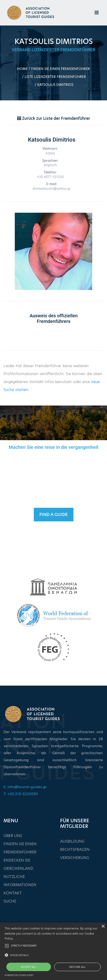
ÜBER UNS (13, 836)
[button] (53, 955)
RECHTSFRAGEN (75, 850)
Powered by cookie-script (19, 975)
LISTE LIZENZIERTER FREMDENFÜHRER (55, 77)
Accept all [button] (29, 967)
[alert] (53, 951)
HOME (22, 69)
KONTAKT (13, 893)
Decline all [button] (77, 967)
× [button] (103, 927)
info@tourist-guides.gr (27, 787)
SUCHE (10, 901)
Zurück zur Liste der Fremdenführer (54, 118)
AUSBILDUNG (72, 841)
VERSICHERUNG (75, 858)
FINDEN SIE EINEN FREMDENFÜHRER (61, 69)
